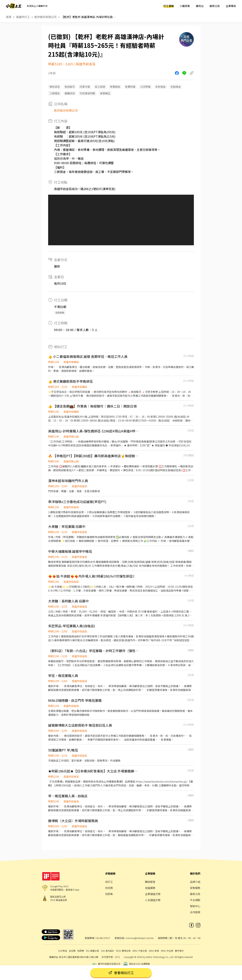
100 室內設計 (108, 951)
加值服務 (150, 888)
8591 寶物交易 (123, 951)
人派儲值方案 (153, 900)
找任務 (109, 888)
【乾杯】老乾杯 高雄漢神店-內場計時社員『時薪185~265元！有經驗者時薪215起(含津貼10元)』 (89, 17)
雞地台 (200, 6)
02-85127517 (103, 938)
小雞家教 (185, 6)
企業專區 (231, 6)
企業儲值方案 (153, 894)
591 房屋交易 (92, 951)
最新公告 (215, 6)
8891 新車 (154, 951)
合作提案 (195, 912)
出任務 (72, 951)
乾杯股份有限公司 (46, 17)
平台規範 (195, 900)
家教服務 (195, 888)
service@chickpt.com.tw (140, 938)
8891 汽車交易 (140, 951)
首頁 (9, 17)
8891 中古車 (167, 951)
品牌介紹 (195, 882)
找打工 (109, 882)
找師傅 (81, 951)
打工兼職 (169, 6)
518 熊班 (63, 951)
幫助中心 (195, 906)
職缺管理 (150, 882)
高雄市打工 (23, 17)
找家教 (109, 894)
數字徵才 (179, 951)
